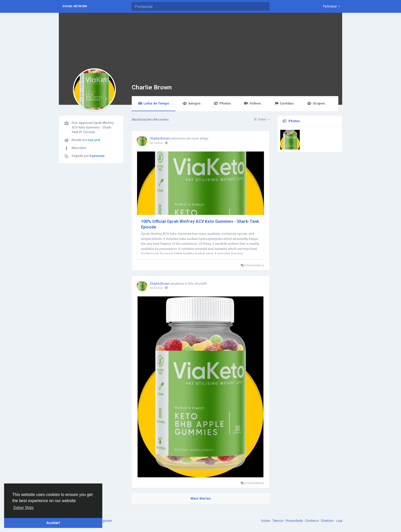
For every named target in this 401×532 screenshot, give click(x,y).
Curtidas (284, 103)
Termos (278, 521)
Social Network (75, 6)
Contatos (312, 521)
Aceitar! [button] (53, 523)
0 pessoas (97, 156)
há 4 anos (156, 143)
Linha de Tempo (154, 103)
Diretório (328, 521)
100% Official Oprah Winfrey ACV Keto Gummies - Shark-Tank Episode (200, 224)
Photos (222, 103)
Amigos (191, 103)
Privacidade (295, 521)
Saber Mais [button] (23, 508)
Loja (339, 521)
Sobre (266, 521)
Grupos (316, 103)
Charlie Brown (152, 87)
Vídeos (253, 103)
